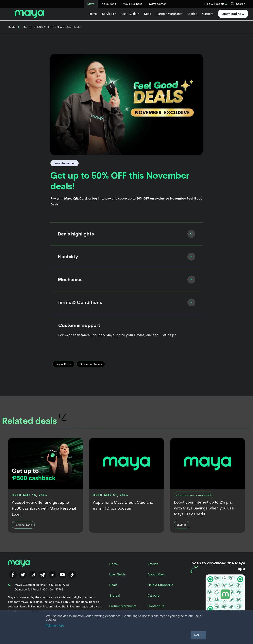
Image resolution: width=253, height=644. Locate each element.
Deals (148, 14)
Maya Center (158, 4)
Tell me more (55, 626)
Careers (208, 14)
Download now (233, 14)
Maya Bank (109, 4)
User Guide (130, 14)
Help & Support (216, 4)
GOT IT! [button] (198, 635)
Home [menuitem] (114, 569)
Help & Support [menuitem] (160, 590)
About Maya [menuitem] (157, 580)
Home (93, 14)
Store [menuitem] (115, 600)
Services (109, 14)
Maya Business (133, 4)
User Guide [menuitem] (117, 580)
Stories (192, 14)
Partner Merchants (169, 14)
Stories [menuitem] (153, 569)
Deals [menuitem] (113, 590)
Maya (91, 4)
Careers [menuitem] (153, 600)
